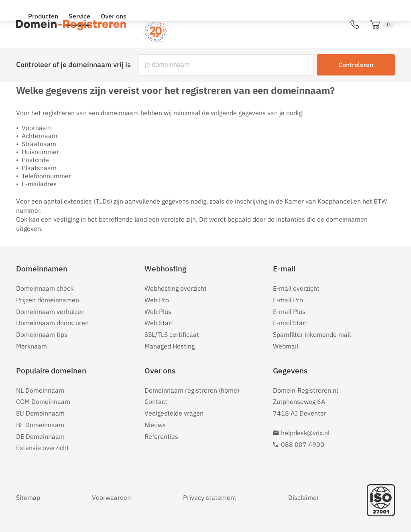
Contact (156, 402)
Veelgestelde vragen (174, 413)
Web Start (159, 323)
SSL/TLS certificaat (172, 334)
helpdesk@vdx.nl (305, 433)
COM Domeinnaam (43, 402)
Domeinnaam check (45, 288)
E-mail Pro (288, 300)
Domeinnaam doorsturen (52, 323)
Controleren (356, 65)
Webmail (286, 346)
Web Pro (157, 300)
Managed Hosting (170, 346)
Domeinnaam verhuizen (50, 312)
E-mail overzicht (296, 288)
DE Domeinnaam (40, 436)
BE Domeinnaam (40, 425)
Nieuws (155, 425)
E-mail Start (290, 323)
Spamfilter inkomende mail (312, 334)
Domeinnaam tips (42, 334)
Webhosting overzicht (176, 288)
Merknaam (32, 346)
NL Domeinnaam (40, 390)
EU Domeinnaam (40, 413)
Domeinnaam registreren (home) (192, 390)
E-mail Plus (289, 312)
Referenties (161, 436)
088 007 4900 (303, 444)
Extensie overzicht (43, 448)
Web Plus (158, 312)
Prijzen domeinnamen (48, 300)
